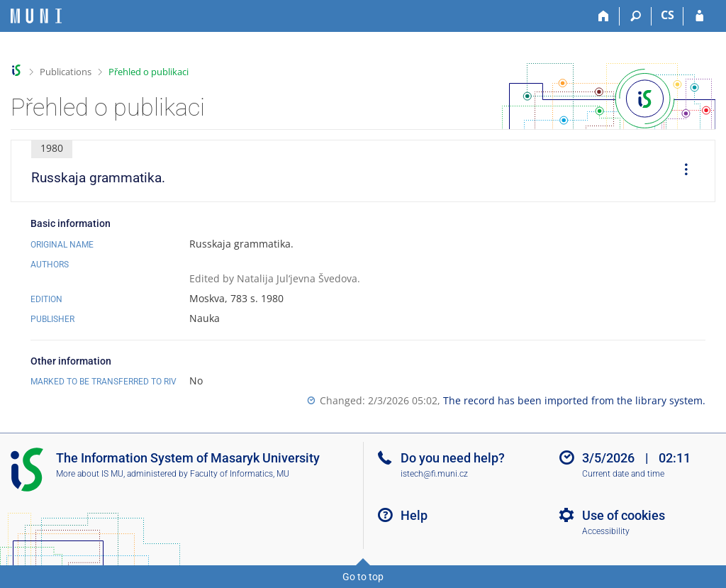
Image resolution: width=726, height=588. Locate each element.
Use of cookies (624, 515)
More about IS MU (90, 474)
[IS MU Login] (699, 16)
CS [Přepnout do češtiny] (668, 15)
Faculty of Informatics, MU (240, 474)
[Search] (636, 16)
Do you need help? (453, 458)
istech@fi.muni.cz (434, 474)
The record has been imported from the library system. (574, 400)
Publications (66, 72)
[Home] (604, 16)
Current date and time (623, 474)
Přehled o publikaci (149, 72)
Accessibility (606, 531)
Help (414, 515)
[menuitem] (681, 171)
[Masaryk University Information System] (36, 16)
